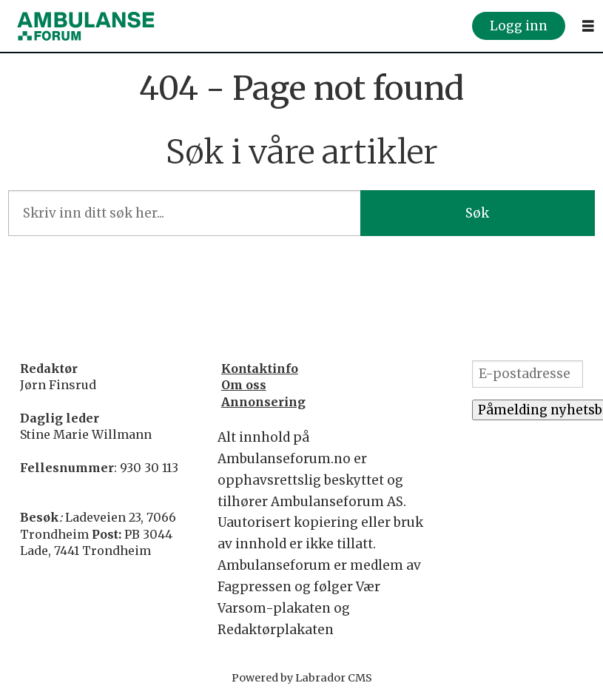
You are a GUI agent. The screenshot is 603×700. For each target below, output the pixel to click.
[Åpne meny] (588, 26)
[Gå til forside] (86, 26)
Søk (477, 213)
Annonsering (263, 402)
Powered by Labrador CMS (302, 678)
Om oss (244, 385)
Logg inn (519, 26)
